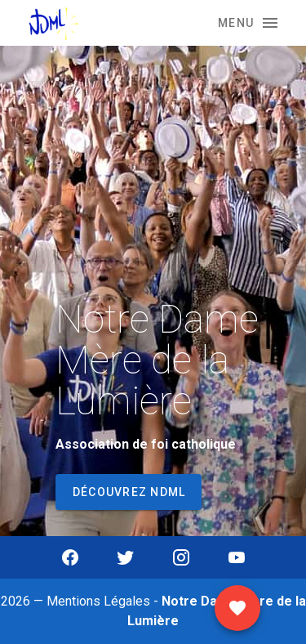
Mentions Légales (98, 601)
